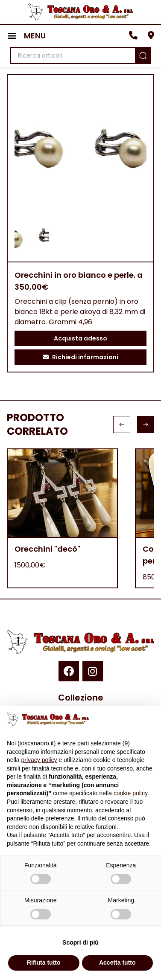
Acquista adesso (80, 338)
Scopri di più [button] (80, 942)
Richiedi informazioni (80, 357)
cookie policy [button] (130, 793)
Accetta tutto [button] (117, 963)
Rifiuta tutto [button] (44, 963)
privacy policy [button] (39, 760)
